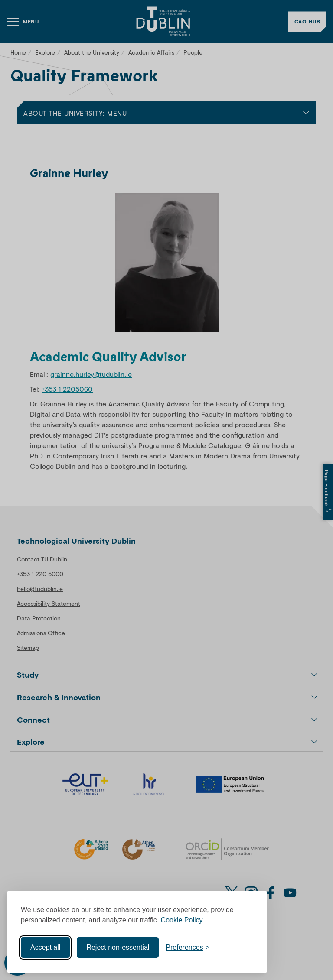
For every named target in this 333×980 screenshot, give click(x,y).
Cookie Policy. (183, 920)
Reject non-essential (118, 947)
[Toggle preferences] (188, 948)
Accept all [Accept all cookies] (45, 947)
